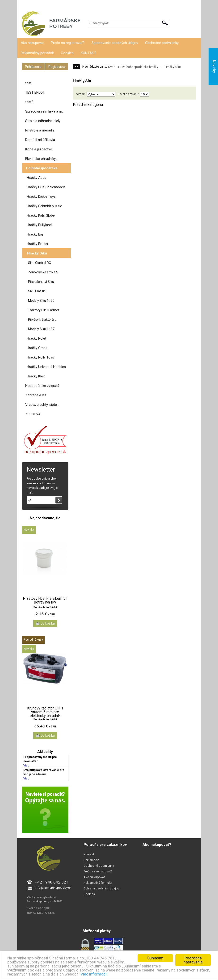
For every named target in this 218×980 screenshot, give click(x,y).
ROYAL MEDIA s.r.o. (41, 913)
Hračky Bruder (38, 244)
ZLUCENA (33, 414)
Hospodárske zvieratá (42, 386)
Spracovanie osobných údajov (115, 43)
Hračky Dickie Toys (41, 197)
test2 (29, 102)
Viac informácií (94, 974)
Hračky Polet (36, 338)
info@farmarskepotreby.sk (53, 888)
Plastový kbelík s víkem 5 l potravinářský (45, 600)
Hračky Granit (37, 348)
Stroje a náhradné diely (43, 121)
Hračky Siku (37, 253)
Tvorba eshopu (38, 908)
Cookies (67, 53)
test (28, 83)
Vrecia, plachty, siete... (42, 405)
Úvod (112, 67)
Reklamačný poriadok (37, 53)
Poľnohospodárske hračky (140, 67)
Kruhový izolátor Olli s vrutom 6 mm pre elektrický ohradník (45, 712)
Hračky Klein (36, 376)
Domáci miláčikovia (40, 140)
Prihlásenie (25, 5)
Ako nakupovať (32, 43)
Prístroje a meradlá (40, 130)
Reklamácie (91, 860)
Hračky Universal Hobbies (46, 367)
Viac (26, 766)
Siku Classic (37, 291)
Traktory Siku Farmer (44, 310)
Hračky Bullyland (39, 225)
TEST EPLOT (35, 92)
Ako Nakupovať (94, 877)
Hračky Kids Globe (41, 215)
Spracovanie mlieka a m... (45, 111)
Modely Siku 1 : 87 (41, 329)
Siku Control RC (40, 263)
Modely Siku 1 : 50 (41, 301)
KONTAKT (88, 53)
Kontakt (89, 854)
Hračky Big (35, 234)
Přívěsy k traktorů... (42, 319)
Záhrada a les (36, 395)
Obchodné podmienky (162, 43)
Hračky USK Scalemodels (46, 187)
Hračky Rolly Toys (40, 357)
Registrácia (43, 5)
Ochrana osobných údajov (101, 888)
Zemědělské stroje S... (44, 272)
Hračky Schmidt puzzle (44, 206)
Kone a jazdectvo (39, 149)
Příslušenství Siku (41, 282)
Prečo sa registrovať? (68, 43)
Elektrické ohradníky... (41, 159)
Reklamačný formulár (98, 883)
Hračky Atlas (36, 178)
